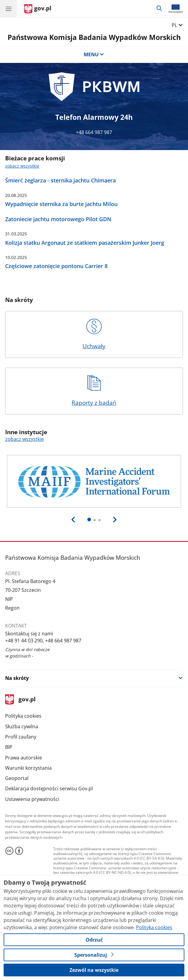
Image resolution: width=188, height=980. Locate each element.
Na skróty (17, 678)
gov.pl (20, 700)
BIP (9, 747)
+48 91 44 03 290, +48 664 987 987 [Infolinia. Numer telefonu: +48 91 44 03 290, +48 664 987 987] (43, 641)
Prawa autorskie (24, 758)
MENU (94, 54)
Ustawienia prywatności (32, 799)
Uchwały (94, 334)
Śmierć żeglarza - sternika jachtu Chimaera (60, 180)
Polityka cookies (23, 716)
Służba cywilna (22, 726)
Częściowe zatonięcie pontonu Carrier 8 (56, 266)
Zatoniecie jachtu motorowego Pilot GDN (58, 219)
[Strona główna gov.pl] (38, 9)
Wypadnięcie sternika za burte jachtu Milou (61, 204)
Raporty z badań (94, 391)
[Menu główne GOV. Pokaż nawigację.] (8, 8)
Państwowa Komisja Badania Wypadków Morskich (94, 37)
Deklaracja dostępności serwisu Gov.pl (49, 788)
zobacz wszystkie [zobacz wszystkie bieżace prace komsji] (22, 166)
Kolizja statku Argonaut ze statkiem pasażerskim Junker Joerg (85, 243)
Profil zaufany (21, 737)
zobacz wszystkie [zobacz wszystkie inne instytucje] (24, 439)
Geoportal (17, 778)
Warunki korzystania (28, 768)
